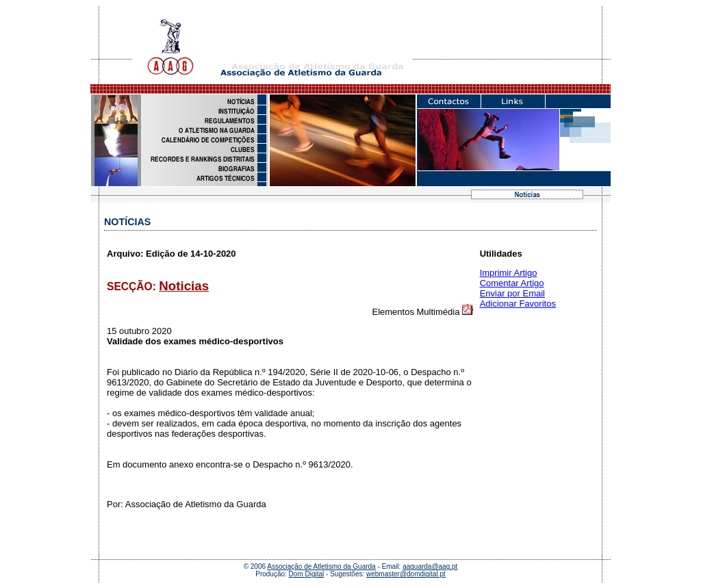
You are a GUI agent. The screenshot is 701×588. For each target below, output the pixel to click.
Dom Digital (307, 574)
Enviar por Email (512, 293)
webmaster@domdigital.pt (406, 574)
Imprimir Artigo (509, 273)
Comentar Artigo (512, 283)
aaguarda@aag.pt (430, 566)
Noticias (184, 286)
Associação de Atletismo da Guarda (321, 566)
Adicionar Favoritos (518, 304)
